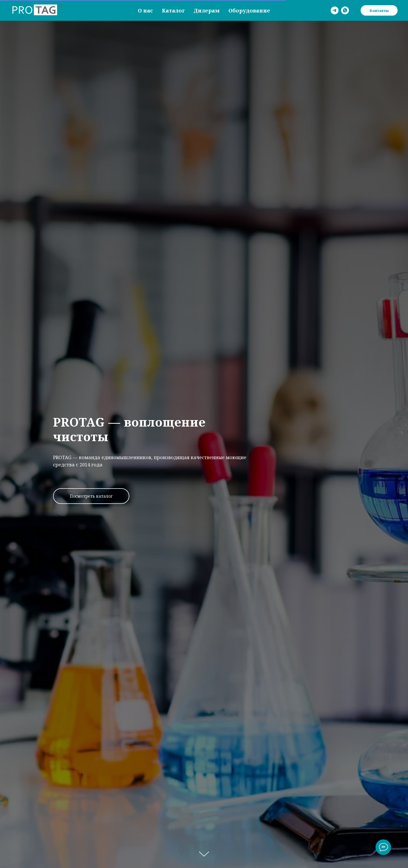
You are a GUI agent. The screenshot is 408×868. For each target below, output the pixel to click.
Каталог (173, 11)
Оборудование (249, 11)
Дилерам (207, 11)
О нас (145, 11)
